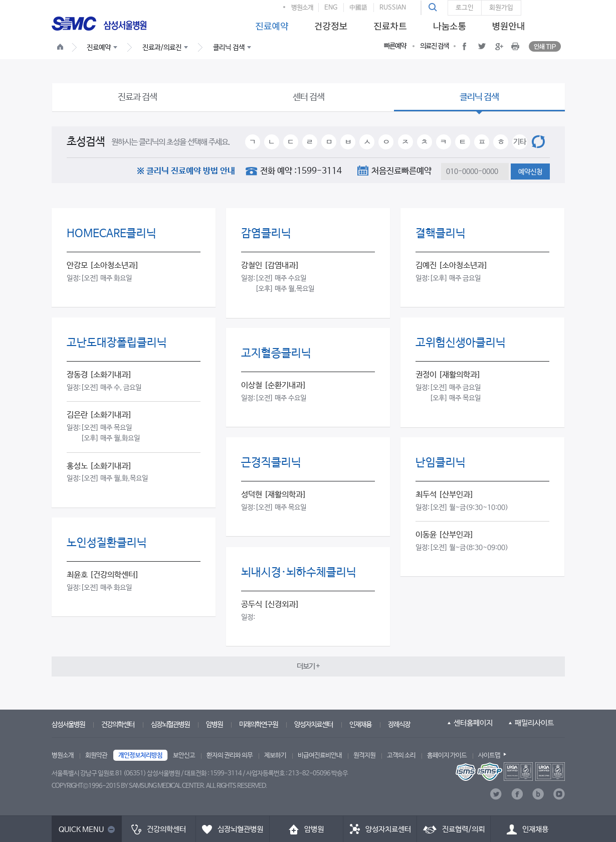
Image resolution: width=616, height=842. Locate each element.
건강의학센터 (118, 725)
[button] (434, 8)
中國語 (358, 8)
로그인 (465, 8)
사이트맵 (489, 755)
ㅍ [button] (482, 142)
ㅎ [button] (501, 142)
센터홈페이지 (473, 723)
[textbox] (475, 172)
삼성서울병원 (68, 725)
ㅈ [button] (405, 142)
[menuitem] (270, 23)
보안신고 (184, 755)
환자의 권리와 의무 (230, 755)
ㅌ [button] (462, 142)
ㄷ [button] (290, 142)
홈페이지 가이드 (447, 755)
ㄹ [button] (310, 142)
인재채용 (360, 725)
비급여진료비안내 (320, 755)
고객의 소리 (401, 755)
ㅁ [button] (329, 142)
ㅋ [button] (443, 142)
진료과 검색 (137, 97)
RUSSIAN (393, 8)
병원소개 (302, 8)
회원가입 (501, 8)
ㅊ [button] (424, 142)
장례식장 (399, 725)
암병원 (214, 725)
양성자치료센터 (314, 725)
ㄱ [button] (252, 142)
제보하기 (275, 755)
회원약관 (96, 755)
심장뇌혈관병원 (170, 725)
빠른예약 (395, 46)
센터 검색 (309, 97)
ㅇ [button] (386, 142)
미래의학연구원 (258, 725)
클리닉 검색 (479, 97)
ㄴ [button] (271, 142)
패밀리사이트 (534, 723)
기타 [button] (520, 142)
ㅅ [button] (367, 142)
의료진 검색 (434, 46)
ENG (331, 8)
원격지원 (364, 755)
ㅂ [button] (348, 142)
